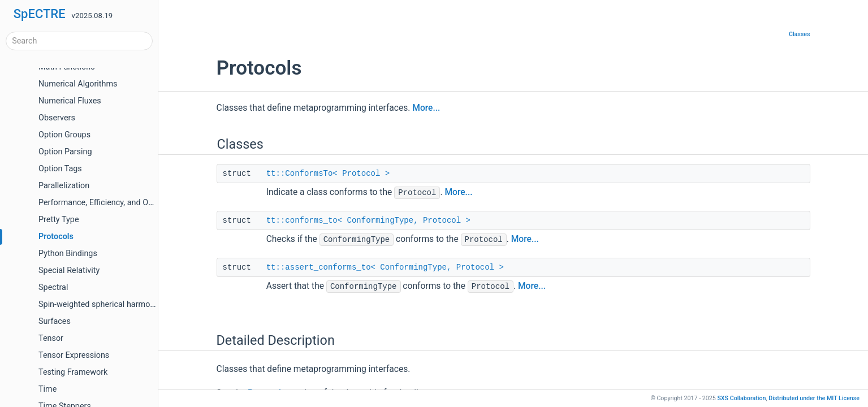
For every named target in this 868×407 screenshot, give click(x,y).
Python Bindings (68, 254)
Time (47, 389)
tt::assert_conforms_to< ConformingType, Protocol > (385, 267)
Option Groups (64, 135)
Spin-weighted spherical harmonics (102, 304)
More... (426, 108)
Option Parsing (65, 152)
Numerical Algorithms (78, 84)
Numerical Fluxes (70, 101)
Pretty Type (59, 220)
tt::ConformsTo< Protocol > (328, 174)
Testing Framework (73, 372)
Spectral (53, 287)
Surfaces (55, 321)
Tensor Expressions (74, 355)
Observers (57, 118)
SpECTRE (40, 14)
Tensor (51, 338)
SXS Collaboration (741, 398)
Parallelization (64, 186)
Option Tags (60, 169)
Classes (800, 34)
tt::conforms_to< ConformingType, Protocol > (368, 220)
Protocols (56, 237)
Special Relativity (69, 270)
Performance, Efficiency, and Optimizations (116, 203)
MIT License (814, 398)
